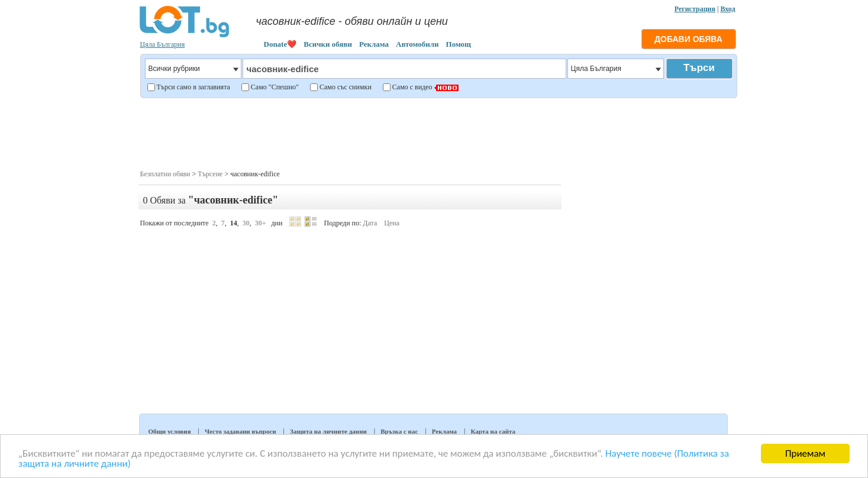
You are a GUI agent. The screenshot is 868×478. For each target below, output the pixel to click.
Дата (370, 223)
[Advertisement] (438, 133)
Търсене (210, 174)
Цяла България (163, 44)
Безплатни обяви (165, 174)
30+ (261, 223)
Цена (392, 223)
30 (246, 223)
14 (234, 223)
